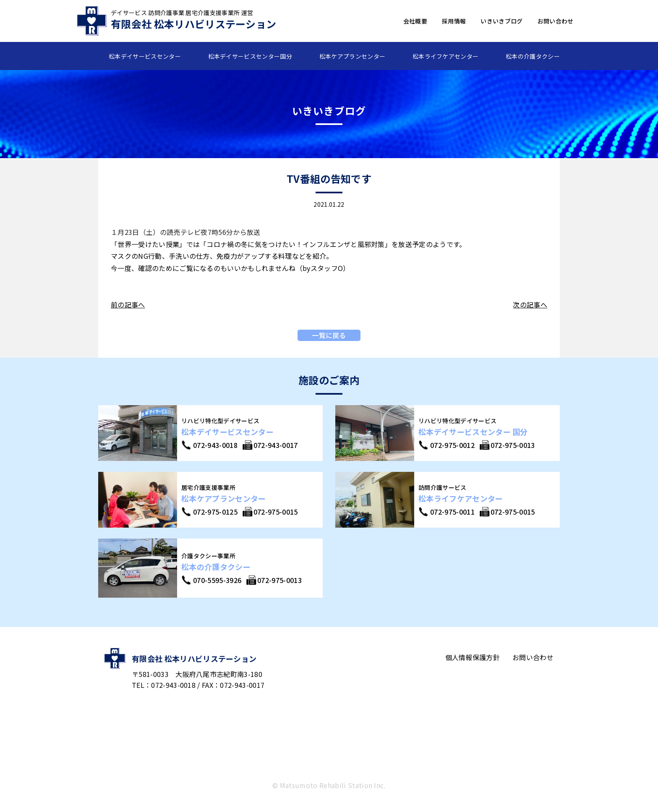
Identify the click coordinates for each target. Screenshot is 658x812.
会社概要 (415, 21)
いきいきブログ (501, 21)
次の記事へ (530, 304)
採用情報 (454, 21)
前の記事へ (128, 304)
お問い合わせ (556, 21)
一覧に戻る (329, 335)
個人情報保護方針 (473, 657)
